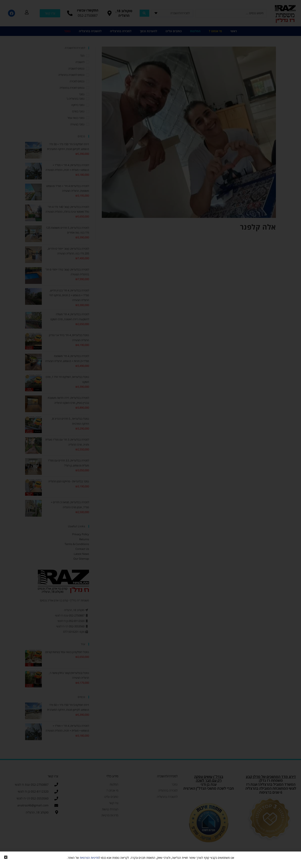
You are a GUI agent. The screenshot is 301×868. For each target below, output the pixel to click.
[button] (6, 857)
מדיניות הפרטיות (89, 858)
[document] (150, 434)
